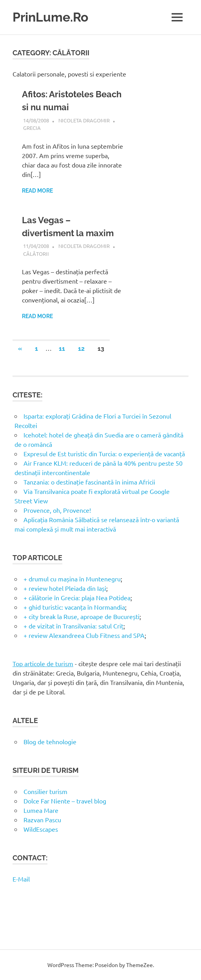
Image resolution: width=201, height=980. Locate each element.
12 (81, 349)
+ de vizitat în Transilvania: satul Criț (73, 626)
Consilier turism (45, 791)
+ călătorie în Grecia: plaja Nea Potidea (77, 597)
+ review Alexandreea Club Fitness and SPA (84, 635)
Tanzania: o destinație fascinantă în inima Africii (89, 482)
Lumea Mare (41, 810)
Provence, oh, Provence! (57, 510)
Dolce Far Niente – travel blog (65, 801)
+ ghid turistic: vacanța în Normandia (74, 607)
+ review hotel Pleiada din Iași (65, 588)
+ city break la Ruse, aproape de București (81, 616)
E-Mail (21, 879)
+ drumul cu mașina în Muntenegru (72, 579)
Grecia (32, 128)
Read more (37, 191)
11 (62, 349)
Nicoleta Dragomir (84, 120)
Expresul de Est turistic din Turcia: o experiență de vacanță (104, 454)
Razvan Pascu (42, 820)
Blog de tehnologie (50, 741)
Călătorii (36, 254)
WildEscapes (41, 829)
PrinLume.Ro (50, 17)
